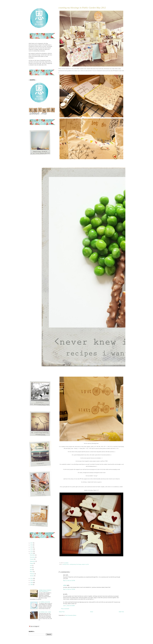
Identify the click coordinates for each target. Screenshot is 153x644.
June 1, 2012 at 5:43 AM (69, 606)
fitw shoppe (79, 564)
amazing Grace (66, 564)
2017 (32, 543)
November (33, 557)
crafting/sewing (73, 564)
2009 (32, 583)
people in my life (85, 564)
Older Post (121, 612)
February (32, 574)
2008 (32, 585)
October (32, 559)
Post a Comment (65, 609)
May (31, 567)
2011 (32, 578)
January (32, 576)
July (31, 565)
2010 (32, 580)
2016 (32, 545)
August (32, 563)
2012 (32, 553)
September (33, 561)
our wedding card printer (44, 602)
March (32, 572)
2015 (32, 547)
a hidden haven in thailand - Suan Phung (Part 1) (45, 591)
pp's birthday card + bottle (45, 612)
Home (92, 612)
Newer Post (62, 612)
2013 (32, 551)
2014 (32, 549)
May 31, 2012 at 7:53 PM (69, 589)
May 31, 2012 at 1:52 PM (69, 581)
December (33, 555)
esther (65, 585)
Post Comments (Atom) (71, 615)
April (31, 570)
